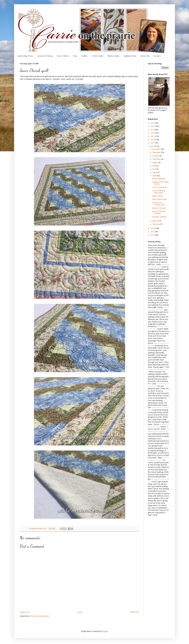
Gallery (84, 56)
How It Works (63, 56)
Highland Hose (130, 56)
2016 (153, 232)
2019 (153, 143)
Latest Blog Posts (25, 56)
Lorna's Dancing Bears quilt (159, 192)
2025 (153, 123)
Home (80, 612)
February (156, 224)
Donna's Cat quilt (159, 208)
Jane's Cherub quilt (159, 199)
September (157, 159)
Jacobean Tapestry (159, 217)
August (155, 163)
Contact (157, 56)
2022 (153, 133)
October (156, 156)
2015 (153, 235)
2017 (153, 228)
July (154, 166)
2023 (153, 130)
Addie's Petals (157, 196)
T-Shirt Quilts (97, 56)
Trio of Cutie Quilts (160, 187)
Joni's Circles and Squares (159, 212)
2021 (153, 136)
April (155, 176)
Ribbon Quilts (113, 56)
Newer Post (25, 612)
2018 (153, 146)
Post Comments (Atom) (40, 616)
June (154, 169)
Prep (75, 56)
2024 (153, 126)
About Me (145, 56)
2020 (153, 140)
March (155, 221)
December (157, 149)
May (154, 172)
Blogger (105, 631)
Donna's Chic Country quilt (158, 204)
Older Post (134, 612)
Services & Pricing (45, 56)
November (157, 152)
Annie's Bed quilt (158, 179)
